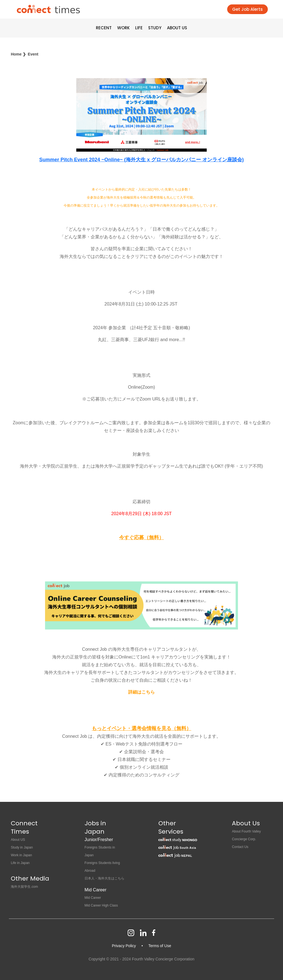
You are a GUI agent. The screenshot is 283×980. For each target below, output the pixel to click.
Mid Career (95, 890)
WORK (123, 28)
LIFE (139, 28)
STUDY (155, 28)
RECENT (104, 28)
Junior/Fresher (99, 840)
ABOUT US (177, 28)
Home (16, 54)
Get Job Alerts (247, 9)
